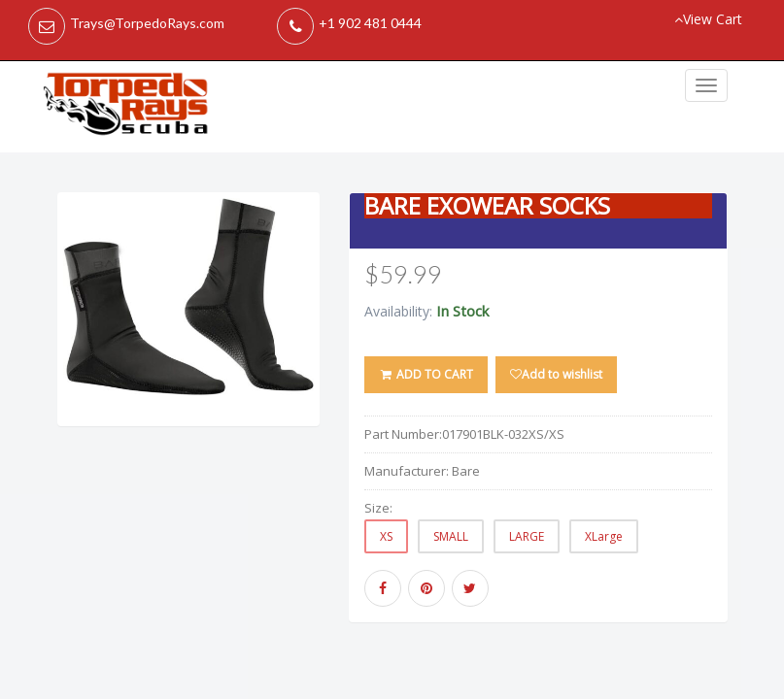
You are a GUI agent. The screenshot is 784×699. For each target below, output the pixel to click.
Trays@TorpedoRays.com (147, 23)
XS (386, 536)
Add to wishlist (556, 374)
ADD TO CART (426, 374)
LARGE (527, 536)
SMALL (451, 536)
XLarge (604, 536)
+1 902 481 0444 (370, 23)
